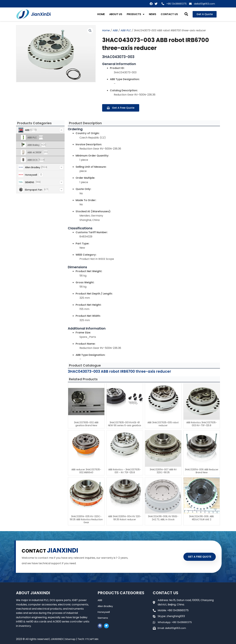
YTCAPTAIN (93, 639)
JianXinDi (41, 14)
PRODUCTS (136, 14)
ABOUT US (116, 14)
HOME (101, 14)
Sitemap (70, 639)
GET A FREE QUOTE (197, 557)
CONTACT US (169, 14)
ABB (115, 30)
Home (106, 30)
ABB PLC (126, 30)
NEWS (153, 14)
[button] (186, 14)
